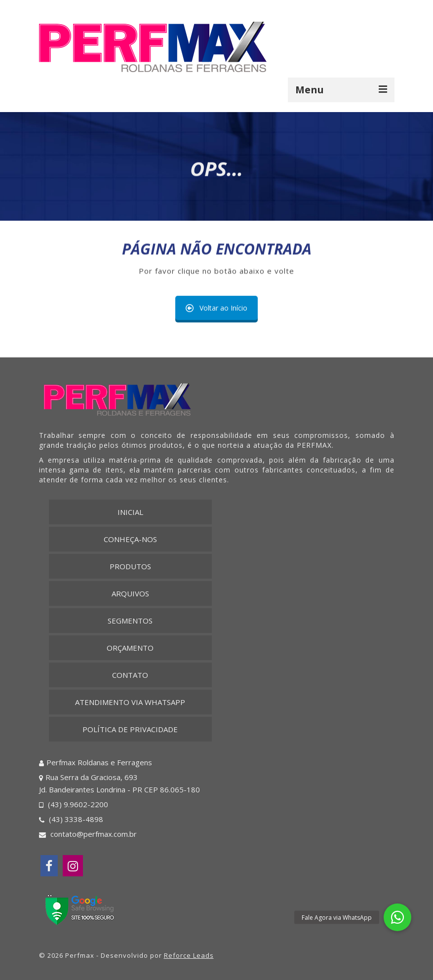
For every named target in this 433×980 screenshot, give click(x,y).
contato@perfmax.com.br (88, 834)
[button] (397, 917)
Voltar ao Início (216, 308)
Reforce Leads (189, 955)
